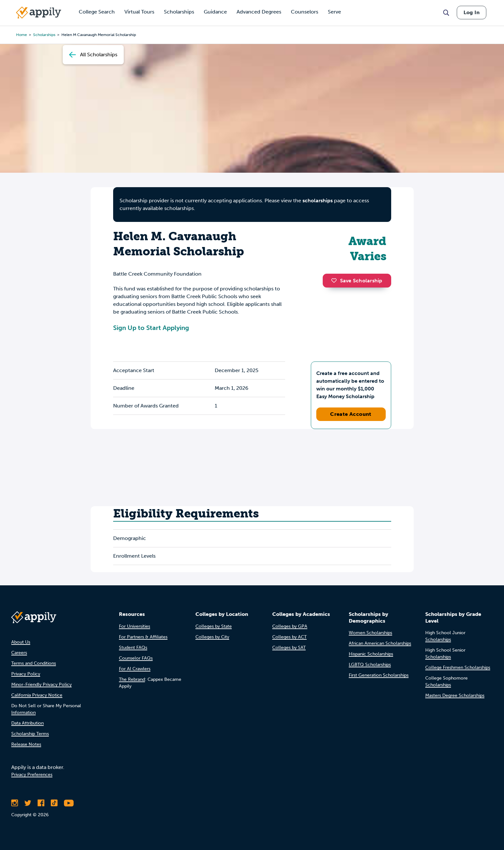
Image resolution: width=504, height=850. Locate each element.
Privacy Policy (26, 674)
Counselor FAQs (136, 658)
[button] (336, 280)
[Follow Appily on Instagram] (15, 803)
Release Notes (26, 744)
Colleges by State (214, 626)
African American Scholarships (380, 643)
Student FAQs (133, 648)
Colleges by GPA (290, 626)
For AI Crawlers (135, 669)
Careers (19, 653)
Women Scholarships (370, 633)
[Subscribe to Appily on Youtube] (69, 803)
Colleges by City (212, 637)
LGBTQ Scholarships (370, 665)
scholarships (44, 35)
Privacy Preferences (32, 775)
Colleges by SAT (289, 648)
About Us (21, 642)
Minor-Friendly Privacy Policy (41, 685)
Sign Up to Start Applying (151, 328)
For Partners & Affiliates (143, 637)
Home (22, 35)
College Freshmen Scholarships (458, 667)
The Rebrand (132, 679)
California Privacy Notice (37, 695)
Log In (472, 12)
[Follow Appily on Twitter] (28, 803)
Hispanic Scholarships (371, 654)
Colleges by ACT (289, 637)
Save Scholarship (357, 281)
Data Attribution (27, 723)
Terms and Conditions (34, 663)
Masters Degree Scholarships (455, 695)
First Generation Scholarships (379, 675)
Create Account (351, 414)
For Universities (135, 626)
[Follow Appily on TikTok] (54, 803)
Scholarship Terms (30, 734)
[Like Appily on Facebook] (41, 803)
